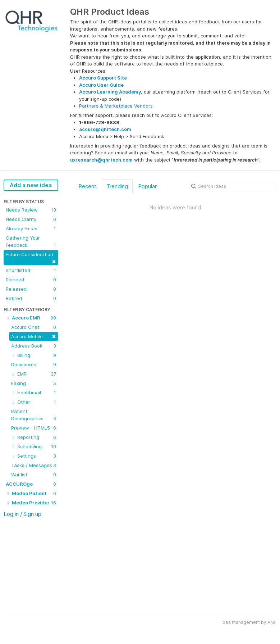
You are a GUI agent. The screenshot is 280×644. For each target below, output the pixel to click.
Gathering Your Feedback (31, 242)
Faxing (34, 383)
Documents (34, 364)
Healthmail (34, 393)
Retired (31, 298)
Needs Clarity (31, 219)
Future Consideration (31, 258)
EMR (34, 374)
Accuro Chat (34, 327)
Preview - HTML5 (34, 428)
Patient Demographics (34, 415)
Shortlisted (31, 270)
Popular (147, 186)
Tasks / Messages (34, 465)
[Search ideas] (233, 186)
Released (31, 289)
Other (34, 402)
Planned (31, 280)
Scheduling (34, 446)
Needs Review (31, 210)
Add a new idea (31, 185)
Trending (117, 186)
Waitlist (34, 475)
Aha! (272, 622)
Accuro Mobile (34, 336)
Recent (87, 186)
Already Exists (31, 228)
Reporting (34, 437)
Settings (34, 456)
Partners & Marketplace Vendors (116, 106)
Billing (34, 355)
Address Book (34, 346)
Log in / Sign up (22, 514)
